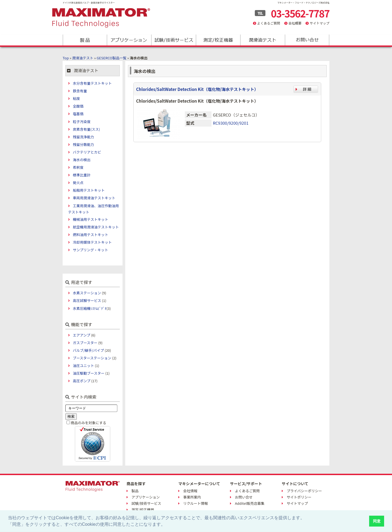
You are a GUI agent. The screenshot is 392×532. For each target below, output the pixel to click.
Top (66, 58)
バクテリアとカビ (87, 152)
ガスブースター (85, 343)
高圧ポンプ (82, 381)
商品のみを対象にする (88, 423)
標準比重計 (82, 175)
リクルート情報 (196, 503)
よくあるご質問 (269, 23)
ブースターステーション (92, 358)
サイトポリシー (299, 497)
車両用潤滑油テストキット (94, 198)
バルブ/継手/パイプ (88, 350)
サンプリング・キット (90, 250)
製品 (85, 40)
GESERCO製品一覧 (112, 58)
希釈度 (78, 167)
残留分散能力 (83, 144)
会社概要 (295, 23)
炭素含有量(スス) (86, 129)
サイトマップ (320, 23)
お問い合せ (244, 497)
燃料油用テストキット (90, 235)
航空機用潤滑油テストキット (96, 227)
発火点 (78, 183)
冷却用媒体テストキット (92, 242)
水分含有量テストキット (92, 83)
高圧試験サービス (87, 300)
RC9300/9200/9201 (231, 123)
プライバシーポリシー (304, 491)
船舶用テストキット (89, 190)
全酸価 (78, 106)
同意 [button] (377, 521)
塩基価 (78, 114)
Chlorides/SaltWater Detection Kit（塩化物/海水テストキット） (197, 89)
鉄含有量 (80, 91)
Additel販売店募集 (250, 503)
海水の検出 (82, 160)
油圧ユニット (83, 366)
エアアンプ (81, 335)
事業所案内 (192, 497)
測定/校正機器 (218, 40)
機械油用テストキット (90, 219)
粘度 (76, 98)
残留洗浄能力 (83, 137)
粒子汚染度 (82, 122)
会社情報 (190, 491)
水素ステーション (87, 293)
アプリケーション (129, 40)
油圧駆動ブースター (88, 373)
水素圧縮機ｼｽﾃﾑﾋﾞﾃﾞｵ (90, 308)
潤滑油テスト (262, 40)
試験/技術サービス (174, 40)
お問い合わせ (307, 40)
